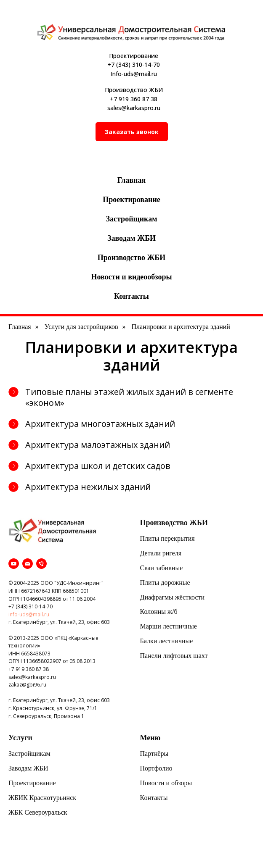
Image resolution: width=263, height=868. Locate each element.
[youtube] (14, 564)
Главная (131, 180)
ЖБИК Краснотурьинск (42, 798)
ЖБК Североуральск (38, 812)
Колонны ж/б (159, 612)
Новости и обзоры (166, 783)
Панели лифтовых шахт (174, 656)
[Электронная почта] (28, 564)
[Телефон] (41, 564)
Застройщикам (132, 219)
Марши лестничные (169, 626)
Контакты (131, 296)
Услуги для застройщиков (81, 327)
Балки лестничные (167, 641)
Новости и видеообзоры (131, 277)
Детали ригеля (161, 553)
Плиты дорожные (165, 583)
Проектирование (131, 200)
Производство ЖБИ (131, 258)
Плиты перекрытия (167, 538)
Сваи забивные (162, 568)
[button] (132, 132)
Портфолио (156, 768)
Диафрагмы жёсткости (173, 597)
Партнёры (154, 754)
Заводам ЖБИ (131, 238)
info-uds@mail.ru (29, 614)
